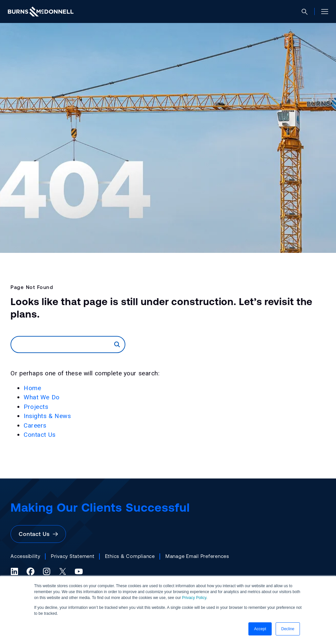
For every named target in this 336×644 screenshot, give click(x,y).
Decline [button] (288, 629)
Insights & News (47, 416)
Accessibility (25, 556)
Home (32, 388)
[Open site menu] (322, 11)
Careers (35, 425)
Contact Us (40, 435)
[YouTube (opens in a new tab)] (79, 571)
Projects (36, 407)
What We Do (42, 397)
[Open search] (307, 12)
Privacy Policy (194, 598)
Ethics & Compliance (130, 556)
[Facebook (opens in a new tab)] (31, 571)
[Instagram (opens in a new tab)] (47, 571)
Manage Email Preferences (197, 556)
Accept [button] (260, 629)
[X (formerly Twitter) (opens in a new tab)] (63, 571)
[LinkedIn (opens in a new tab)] (14, 571)
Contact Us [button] (38, 534)
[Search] (63, 344)
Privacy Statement (73, 556)
